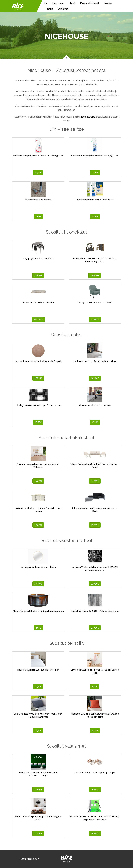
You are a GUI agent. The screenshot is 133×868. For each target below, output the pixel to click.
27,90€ (38, 731)
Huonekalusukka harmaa (38, 200)
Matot (72, 3)
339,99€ (95, 319)
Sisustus (108, 3)
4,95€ (38, 628)
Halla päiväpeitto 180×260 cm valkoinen (38, 670)
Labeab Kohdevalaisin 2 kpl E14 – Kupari (95, 773)
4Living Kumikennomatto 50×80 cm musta (38, 405)
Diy (46, 3)
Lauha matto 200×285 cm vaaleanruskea (95, 361)
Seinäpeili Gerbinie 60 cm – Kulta (38, 567)
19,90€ (95, 173)
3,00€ (38, 217)
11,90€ (38, 173)
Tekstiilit (49, 9)
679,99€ (38, 378)
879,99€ (95, 481)
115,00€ (38, 833)
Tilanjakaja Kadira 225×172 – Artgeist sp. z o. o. (95, 611)
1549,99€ (95, 275)
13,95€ (38, 422)
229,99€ (38, 275)
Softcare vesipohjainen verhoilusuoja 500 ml (95, 156)
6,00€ (95, 687)
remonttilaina (88, 117)
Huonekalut (58, 3)
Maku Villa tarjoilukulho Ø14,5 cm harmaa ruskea (38, 611)
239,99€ (95, 584)
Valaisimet (63, 9)
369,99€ (95, 789)
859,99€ (38, 481)
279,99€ (95, 628)
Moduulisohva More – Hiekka (38, 303)
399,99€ (95, 525)
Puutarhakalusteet (90, 3)
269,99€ (95, 833)
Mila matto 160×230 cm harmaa (95, 405)
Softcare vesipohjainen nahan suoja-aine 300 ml (38, 156)
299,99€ (38, 584)
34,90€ (95, 217)
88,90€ (95, 422)
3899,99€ (38, 319)
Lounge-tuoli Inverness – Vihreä (95, 303)
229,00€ (38, 789)
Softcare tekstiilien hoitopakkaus (95, 200)
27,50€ (38, 687)
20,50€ (95, 731)
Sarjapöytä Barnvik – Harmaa (38, 259)
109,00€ (95, 378)
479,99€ (38, 525)
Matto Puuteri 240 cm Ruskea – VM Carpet (38, 361)
